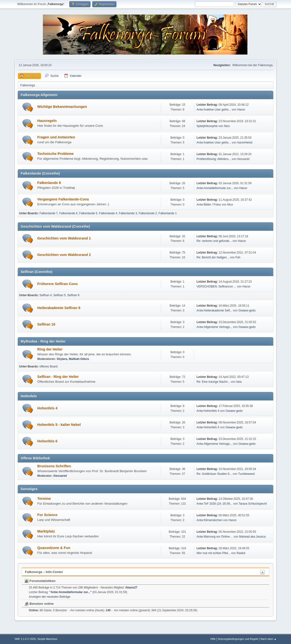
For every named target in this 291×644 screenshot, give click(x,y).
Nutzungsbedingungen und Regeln (238, 639)
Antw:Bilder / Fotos (209, 205)
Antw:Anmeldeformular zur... (215, 188)
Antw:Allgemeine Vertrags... (214, 327)
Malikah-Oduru (79, 359)
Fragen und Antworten (56, 137)
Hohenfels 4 (47, 408)
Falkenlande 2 (148, 213)
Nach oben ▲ (268, 639)
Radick (241, 553)
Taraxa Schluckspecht (253, 504)
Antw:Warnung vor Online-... (215, 537)
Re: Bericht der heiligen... (213, 257)
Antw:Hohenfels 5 (208, 427)
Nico (227, 126)
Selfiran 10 (46, 324)
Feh (238, 257)
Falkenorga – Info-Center (44, 572)
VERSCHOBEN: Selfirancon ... (216, 286)
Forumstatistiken (40, 581)
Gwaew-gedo (247, 310)
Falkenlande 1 (168, 213)
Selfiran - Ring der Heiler (58, 377)
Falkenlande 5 (88, 213)
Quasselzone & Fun (54, 548)
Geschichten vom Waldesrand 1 (64, 238)
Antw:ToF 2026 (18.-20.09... (214, 504)
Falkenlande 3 (128, 213)
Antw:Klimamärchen (210, 520)
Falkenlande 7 (49, 213)
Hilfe (213, 639)
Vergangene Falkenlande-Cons (63, 199)
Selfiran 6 (73, 295)
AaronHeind (245, 143)
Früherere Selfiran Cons (57, 284)
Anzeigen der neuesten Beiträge (50, 597)
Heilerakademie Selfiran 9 (59, 308)
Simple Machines (47, 639)
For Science (47, 515)
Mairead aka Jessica (252, 537)
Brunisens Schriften (54, 466)
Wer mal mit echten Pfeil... (214, 553)
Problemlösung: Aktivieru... (214, 159)
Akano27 (131, 588)
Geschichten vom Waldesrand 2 (64, 255)
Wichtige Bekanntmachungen (62, 107)
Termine (44, 499)
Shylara (62, 359)
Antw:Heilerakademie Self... (214, 310)
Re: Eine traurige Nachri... (213, 382)
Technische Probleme (55, 154)
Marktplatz (46, 531)
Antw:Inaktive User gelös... (214, 110)
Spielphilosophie (207, 126)
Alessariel (60, 476)
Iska (239, 382)
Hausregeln (47, 121)
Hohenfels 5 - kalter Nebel (59, 425)
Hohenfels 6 (47, 441)
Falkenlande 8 (49, 183)
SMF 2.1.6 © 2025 (25, 639)
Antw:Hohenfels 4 (208, 411)
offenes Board (48, 366)
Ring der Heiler (50, 349)
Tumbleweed (246, 474)
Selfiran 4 (46, 295)
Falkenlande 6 (68, 213)
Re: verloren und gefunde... (214, 241)
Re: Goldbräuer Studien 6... (214, 474)
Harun (241, 110)
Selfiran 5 (59, 295)
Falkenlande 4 (108, 213)
